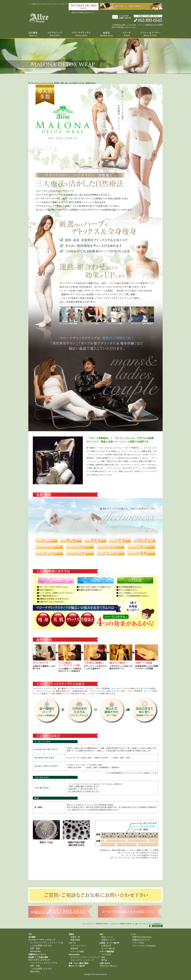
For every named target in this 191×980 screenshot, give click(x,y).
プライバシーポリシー (108, 966)
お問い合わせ (105, 963)
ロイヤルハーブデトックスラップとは (47, 943)
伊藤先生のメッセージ (37, 954)
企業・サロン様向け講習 (78, 963)
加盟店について (108, 940)
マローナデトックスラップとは (44, 963)
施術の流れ (35, 972)
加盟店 (71, 934)
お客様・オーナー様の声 (109, 943)
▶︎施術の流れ (91, 83)
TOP (30, 934)
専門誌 (104, 960)
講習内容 (74, 949)
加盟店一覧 (75, 937)
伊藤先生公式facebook (142, 937)
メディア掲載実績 (107, 952)
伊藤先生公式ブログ (141, 940)
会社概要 (32, 937)
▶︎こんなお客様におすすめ (75, 83)
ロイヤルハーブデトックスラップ (42, 940)
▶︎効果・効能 (59, 83)
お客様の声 (106, 946)
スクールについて (78, 946)
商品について (107, 937)
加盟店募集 (75, 940)
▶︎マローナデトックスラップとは (41, 83)
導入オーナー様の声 (77, 966)
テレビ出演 (106, 954)
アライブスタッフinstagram (144, 946)
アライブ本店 (138, 943)
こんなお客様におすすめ (41, 946)
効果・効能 (35, 948)
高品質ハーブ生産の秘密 (38, 957)
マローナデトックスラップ (39, 960)
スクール (72, 943)
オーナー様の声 (108, 949)
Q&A (102, 934)
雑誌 (103, 957)
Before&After (36, 951)
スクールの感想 (77, 952)
